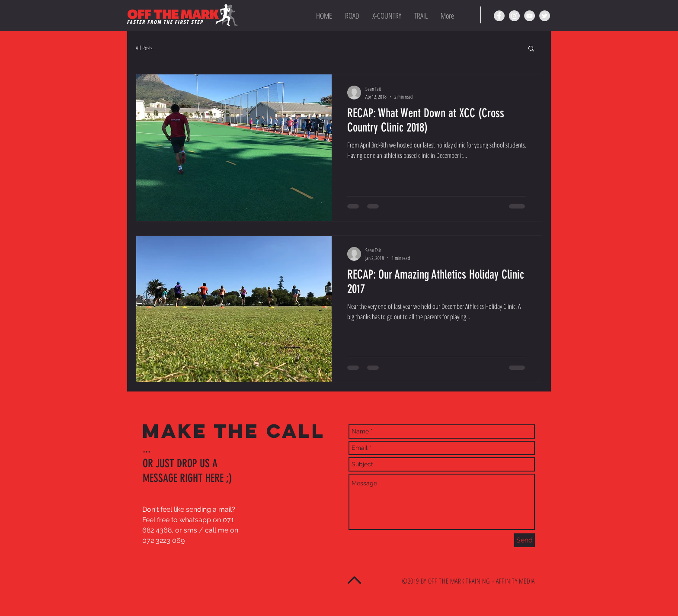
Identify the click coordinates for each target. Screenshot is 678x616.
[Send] (524, 540)
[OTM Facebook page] (499, 16)
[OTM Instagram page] (514, 16)
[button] (531, 49)
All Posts (144, 48)
